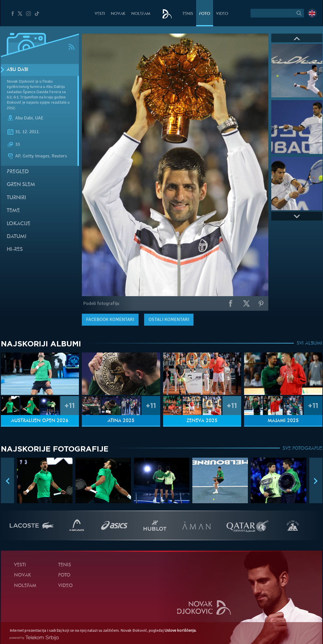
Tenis (188, 14)
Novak (118, 14)
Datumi (17, 237)
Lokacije (19, 224)
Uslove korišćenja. (180, 630)
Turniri (16, 198)
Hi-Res (15, 250)
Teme (13, 211)
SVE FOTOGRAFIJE (303, 449)
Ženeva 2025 (202, 421)
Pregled (18, 172)
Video (222, 14)
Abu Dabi (18, 70)
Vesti (100, 14)
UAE (39, 118)
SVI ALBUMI (310, 343)
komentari (110, 320)
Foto (205, 14)
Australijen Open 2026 (40, 421)
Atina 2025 (121, 421)
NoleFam (141, 14)
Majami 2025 (283, 421)
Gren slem (21, 185)
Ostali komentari (169, 320)
